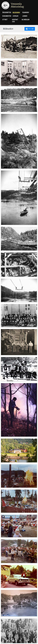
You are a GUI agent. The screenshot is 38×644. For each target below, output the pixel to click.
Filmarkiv (26, 12)
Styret (5, 20)
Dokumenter (7, 16)
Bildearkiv (16, 12)
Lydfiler (16, 16)
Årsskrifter (7, 12)
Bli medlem (26, 20)
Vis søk (30, 29)
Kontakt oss (15, 21)
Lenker (25, 16)
